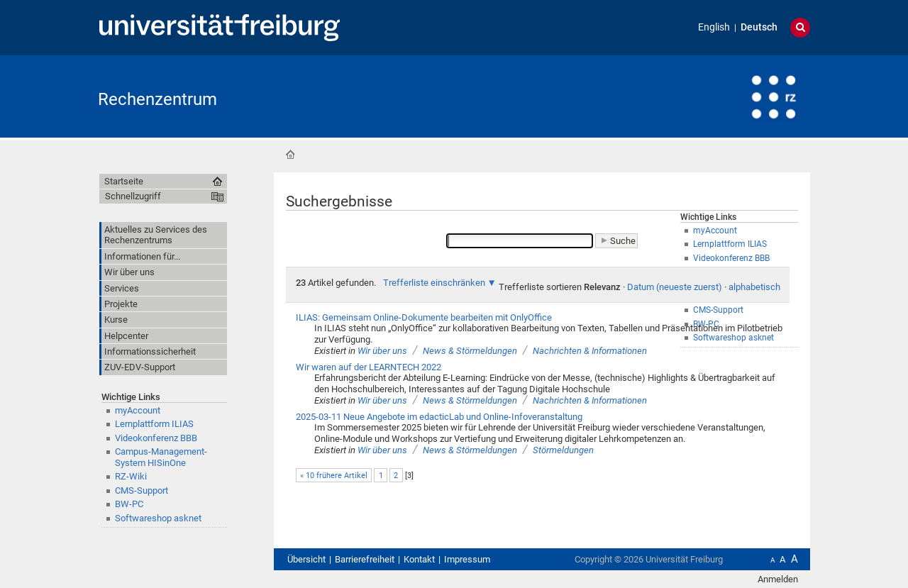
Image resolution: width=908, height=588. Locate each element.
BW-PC (129, 504)
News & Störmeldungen (470, 351)
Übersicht (306, 559)
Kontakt (419, 559)
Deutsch (759, 27)
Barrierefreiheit (365, 559)
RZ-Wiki (131, 476)
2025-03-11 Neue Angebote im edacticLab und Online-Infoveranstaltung (439, 417)
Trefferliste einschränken (434, 283)
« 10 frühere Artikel (334, 476)
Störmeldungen (563, 450)
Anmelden (778, 579)
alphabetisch (754, 287)
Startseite (290, 155)
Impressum (467, 559)
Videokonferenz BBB (156, 438)
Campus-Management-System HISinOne (161, 457)
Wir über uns (382, 351)
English (714, 27)
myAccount (138, 410)
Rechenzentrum (157, 99)
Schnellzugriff (133, 196)
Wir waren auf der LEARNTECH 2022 (369, 367)
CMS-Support (142, 490)
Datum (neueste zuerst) (675, 287)
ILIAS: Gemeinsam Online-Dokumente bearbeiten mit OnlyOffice (424, 317)
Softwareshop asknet (158, 518)
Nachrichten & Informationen (590, 351)
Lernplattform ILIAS (154, 424)
